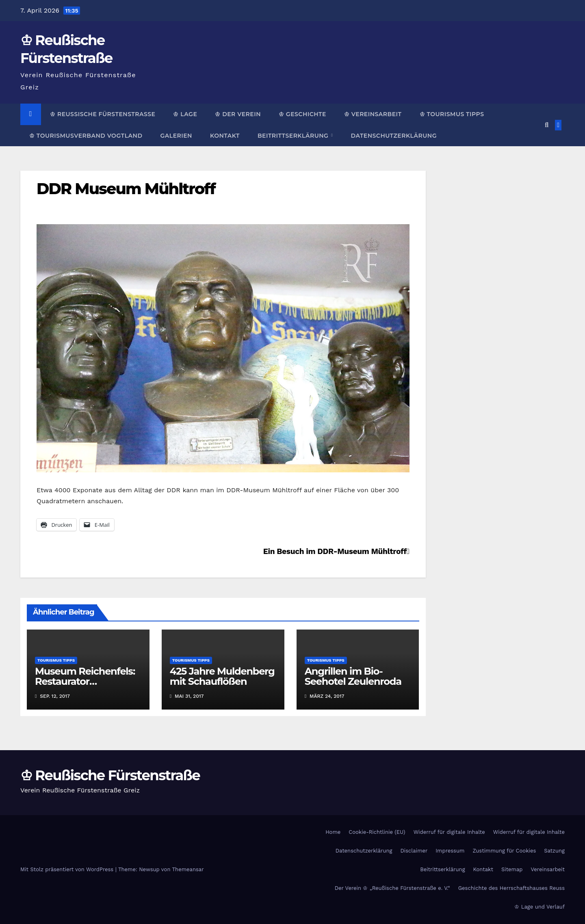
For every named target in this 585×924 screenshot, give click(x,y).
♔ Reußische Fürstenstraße (103, 114)
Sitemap (512, 869)
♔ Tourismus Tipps (452, 114)
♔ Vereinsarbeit (373, 114)
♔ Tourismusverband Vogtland (86, 136)
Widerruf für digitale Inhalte (449, 832)
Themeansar (188, 869)
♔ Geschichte (302, 114)
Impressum (450, 851)
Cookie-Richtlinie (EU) (377, 832)
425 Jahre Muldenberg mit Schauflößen (222, 676)
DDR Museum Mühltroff (126, 189)
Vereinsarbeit (548, 869)
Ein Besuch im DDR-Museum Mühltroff (336, 551)
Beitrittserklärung (294, 136)
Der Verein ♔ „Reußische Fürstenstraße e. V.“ (392, 888)
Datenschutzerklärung (393, 136)
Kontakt (225, 136)
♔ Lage (185, 114)
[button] (547, 125)
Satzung (554, 851)
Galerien (176, 136)
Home (333, 832)
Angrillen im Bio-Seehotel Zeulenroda (353, 676)
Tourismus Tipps (56, 660)
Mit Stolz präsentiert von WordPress (68, 869)
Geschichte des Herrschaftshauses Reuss (511, 888)
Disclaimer (414, 851)
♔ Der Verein (238, 114)
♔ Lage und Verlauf (539, 907)
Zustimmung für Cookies (504, 851)
